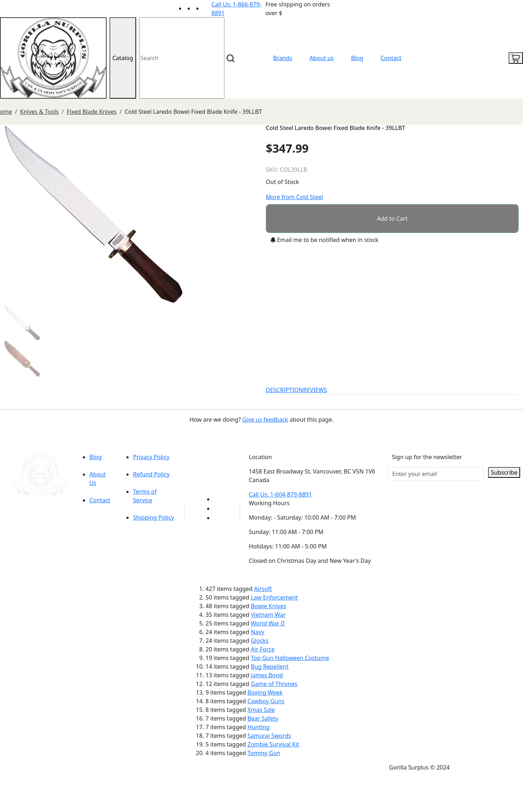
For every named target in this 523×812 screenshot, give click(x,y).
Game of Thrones (274, 684)
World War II (268, 623)
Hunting (258, 727)
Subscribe (504, 472)
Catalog (123, 58)
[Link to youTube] (218, 499)
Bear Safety (263, 718)
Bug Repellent (270, 667)
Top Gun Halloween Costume (290, 658)
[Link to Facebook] (218, 508)
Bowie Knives (268, 606)
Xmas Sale (261, 710)
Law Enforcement (274, 597)
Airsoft (263, 589)
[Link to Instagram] (207, 8)
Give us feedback (265, 420)
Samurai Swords (269, 736)
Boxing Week (265, 692)
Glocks (260, 641)
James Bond (267, 675)
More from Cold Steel (294, 197)
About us (321, 58)
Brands (283, 58)
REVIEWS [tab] (315, 390)
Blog (357, 58)
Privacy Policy (151, 457)
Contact (391, 58)
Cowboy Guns (266, 701)
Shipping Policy (153, 517)
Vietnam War (268, 615)
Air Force (263, 649)
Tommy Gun (264, 753)
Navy (257, 632)
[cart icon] (516, 58)
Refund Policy (151, 474)
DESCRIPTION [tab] (285, 390)
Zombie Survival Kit (273, 744)
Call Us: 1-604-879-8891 (280, 494)
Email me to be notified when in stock (324, 240)
